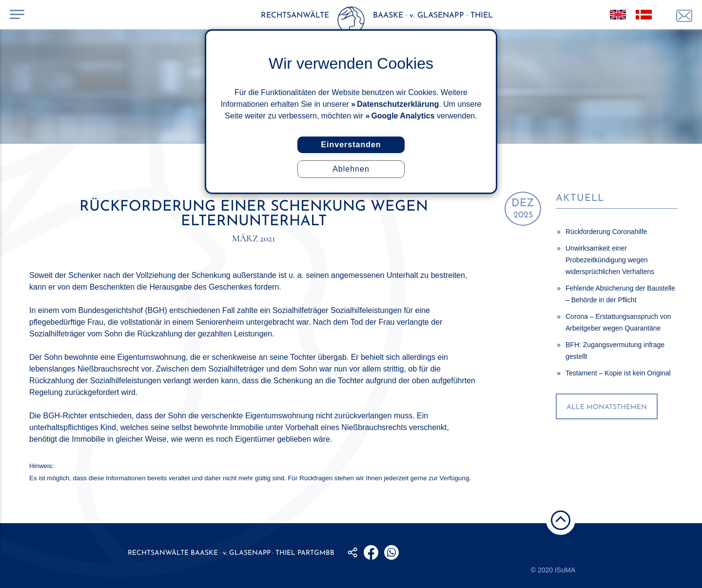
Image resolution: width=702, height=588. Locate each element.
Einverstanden (351, 145)
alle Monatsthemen (607, 407)
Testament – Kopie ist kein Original (618, 373)
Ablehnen (351, 169)
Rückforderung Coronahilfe (606, 232)
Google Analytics (403, 116)
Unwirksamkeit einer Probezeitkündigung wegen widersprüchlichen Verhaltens (610, 260)
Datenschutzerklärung (398, 104)
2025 (523, 209)
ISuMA (565, 570)
